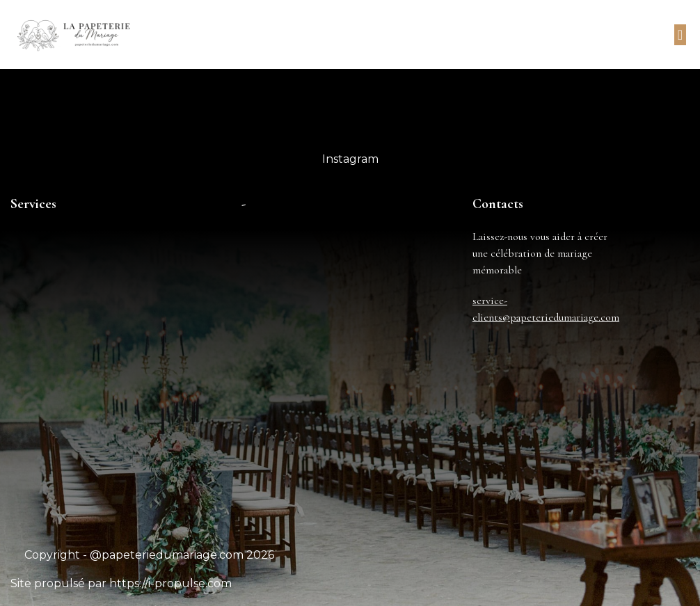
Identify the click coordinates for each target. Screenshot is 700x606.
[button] (680, 35)
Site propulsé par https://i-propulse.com (121, 583)
